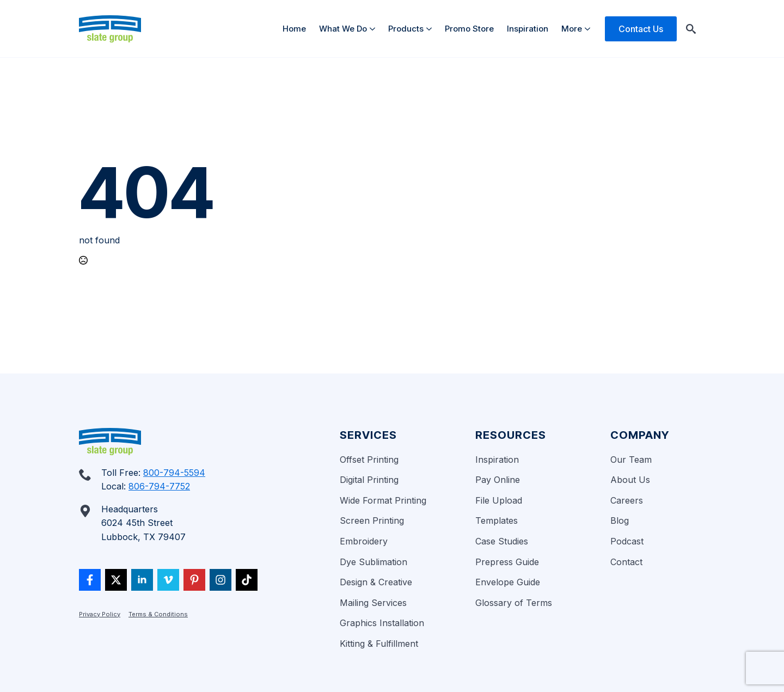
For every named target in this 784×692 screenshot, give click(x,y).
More (572, 29)
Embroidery (364, 541)
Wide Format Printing (383, 500)
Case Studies (502, 541)
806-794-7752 (159, 486)
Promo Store (469, 29)
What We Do (343, 29)
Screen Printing (372, 520)
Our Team (631, 460)
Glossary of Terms (514, 603)
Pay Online (498, 480)
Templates (497, 520)
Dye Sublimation (373, 562)
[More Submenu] (589, 29)
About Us (630, 480)
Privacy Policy (100, 614)
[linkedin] (142, 580)
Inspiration (528, 29)
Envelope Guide (508, 582)
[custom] (90, 580)
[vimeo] (168, 580)
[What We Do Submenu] (374, 29)
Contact (626, 562)
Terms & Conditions (158, 614)
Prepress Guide (507, 562)
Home (294, 29)
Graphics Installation (382, 623)
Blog (620, 520)
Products (406, 29)
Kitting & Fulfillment (379, 644)
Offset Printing (369, 460)
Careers (627, 500)
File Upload (499, 500)
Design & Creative (376, 582)
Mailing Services (373, 603)
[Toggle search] (691, 29)
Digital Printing (369, 480)
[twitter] (116, 580)
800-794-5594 (174, 473)
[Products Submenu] (431, 29)
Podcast (627, 541)
